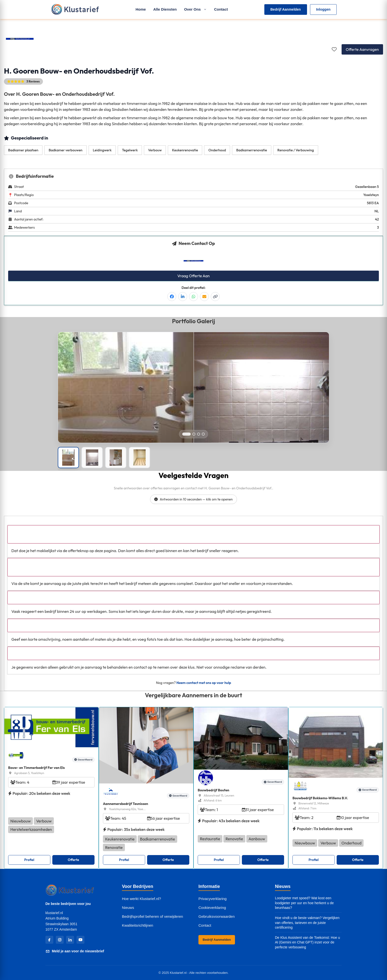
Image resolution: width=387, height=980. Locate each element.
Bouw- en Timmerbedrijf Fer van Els (37, 768)
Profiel (29, 860)
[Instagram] (60, 940)
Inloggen (323, 9)
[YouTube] (80, 940)
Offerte (74, 860)
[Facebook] (49, 940)
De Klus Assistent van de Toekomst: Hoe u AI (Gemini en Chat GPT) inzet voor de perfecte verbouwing (308, 942)
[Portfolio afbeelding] (68, 458)
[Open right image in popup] (261, 401)
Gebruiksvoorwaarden (217, 916)
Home (141, 9)
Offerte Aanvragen (362, 49)
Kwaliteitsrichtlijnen (138, 925)
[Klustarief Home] (75, 9)
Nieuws (128, 908)
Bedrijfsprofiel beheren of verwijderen (153, 916)
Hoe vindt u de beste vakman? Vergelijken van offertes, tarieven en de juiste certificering (307, 923)
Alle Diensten (165, 9)
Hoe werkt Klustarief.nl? (141, 899)
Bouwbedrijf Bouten (213, 790)
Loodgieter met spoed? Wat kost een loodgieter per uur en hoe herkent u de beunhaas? (304, 903)
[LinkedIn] (70, 940)
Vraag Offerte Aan (193, 276)
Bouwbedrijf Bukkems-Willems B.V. (320, 798)
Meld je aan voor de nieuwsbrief (75, 951)
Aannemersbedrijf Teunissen (126, 804)
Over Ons (195, 9)
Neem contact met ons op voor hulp (204, 683)
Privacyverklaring (213, 899)
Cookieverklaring (212, 908)
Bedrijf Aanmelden (286, 9)
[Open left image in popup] (126, 401)
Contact (221, 9)
